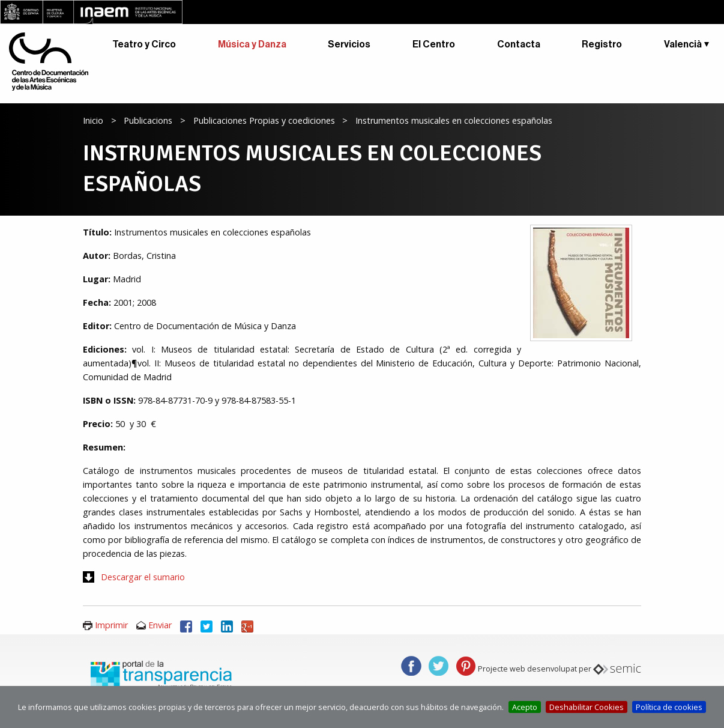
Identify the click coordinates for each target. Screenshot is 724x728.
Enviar (160, 625)
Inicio (93, 120)
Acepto (525, 707)
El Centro (434, 44)
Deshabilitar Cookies (587, 707)
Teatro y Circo (144, 44)
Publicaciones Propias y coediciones (264, 120)
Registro (602, 44)
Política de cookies (669, 707)
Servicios (349, 44)
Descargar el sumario (143, 577)
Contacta (519, 44)
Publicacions (148, 120)
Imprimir (111, 625)
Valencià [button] (683, 44)
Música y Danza (252, 44)
